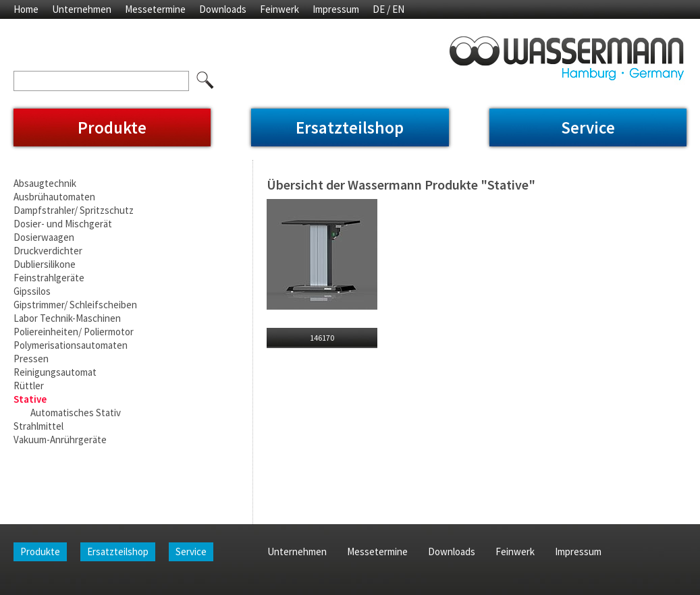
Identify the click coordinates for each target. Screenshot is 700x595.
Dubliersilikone (45, 264)
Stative (30, 399)
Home (26, 9)
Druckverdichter (48, 251)
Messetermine (155, 9)
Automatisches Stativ (76, 413)
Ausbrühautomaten (54, 197)
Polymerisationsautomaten (71, 345)
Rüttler (29, 386)
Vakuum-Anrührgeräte (60, 440)
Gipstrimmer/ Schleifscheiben (75, 305)
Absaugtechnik (45, 183)
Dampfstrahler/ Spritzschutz (74, 210)
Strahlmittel (38, 426)
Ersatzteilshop (350, 128)
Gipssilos (32, 291)
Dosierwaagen (44, 237)
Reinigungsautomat (55, 372)
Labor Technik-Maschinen (67, 318)
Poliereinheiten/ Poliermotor (74, 332)
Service (588, 128)
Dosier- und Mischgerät (63, 224)
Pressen (31, 359)
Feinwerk (279, 9)
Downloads (223, 9)
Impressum (336, 9)
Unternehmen (82, 9)
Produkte (112, 128)
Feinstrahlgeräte (49, 278)
